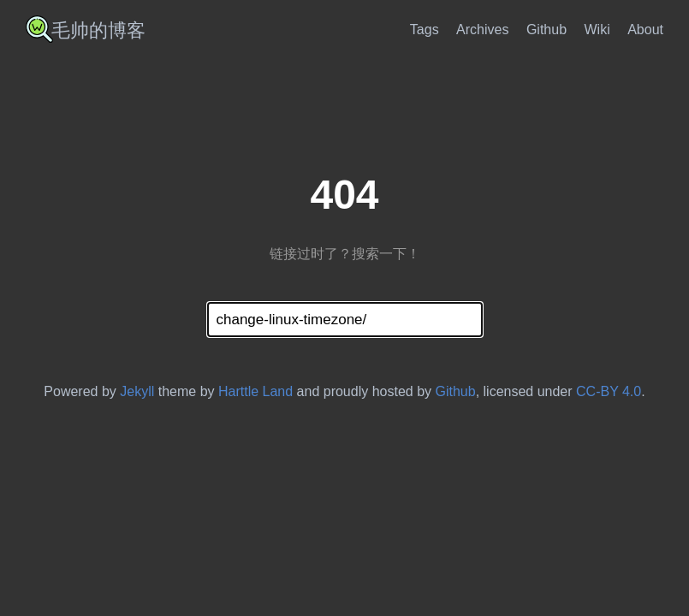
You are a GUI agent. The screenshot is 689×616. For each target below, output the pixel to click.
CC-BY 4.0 (609, 391)
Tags (425, 30)
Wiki (597, 30)
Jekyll (137, 391)
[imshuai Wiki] (92, 36)
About (645, 30)
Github (546, 30)
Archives (482, 30)
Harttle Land (255, 391)
